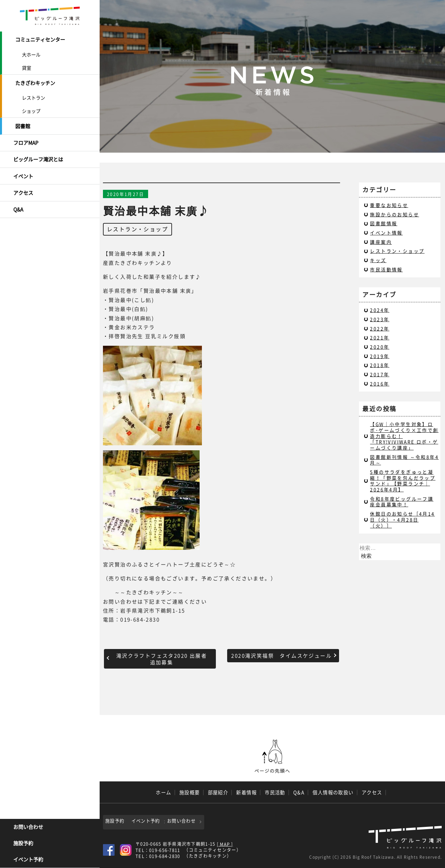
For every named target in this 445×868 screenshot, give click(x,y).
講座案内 (381, 242)
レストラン (34, 97)
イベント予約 (28, 860)
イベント (23, 175)
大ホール (31, 54)
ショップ (31, 110)
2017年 (380, 374)
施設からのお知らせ (395, 214)
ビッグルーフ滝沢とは (38, 158)
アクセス (23, 191)
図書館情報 (384, 223)
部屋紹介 (218, 792)
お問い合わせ (28, 827)
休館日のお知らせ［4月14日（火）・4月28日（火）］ (402, 519)
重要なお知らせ (389, 205)
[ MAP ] (225, 844)
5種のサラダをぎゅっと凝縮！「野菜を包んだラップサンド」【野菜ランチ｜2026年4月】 (403, 481)
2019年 (380, 356)
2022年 (380, 328)
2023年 (380, 319)
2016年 (380, 384)
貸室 (27, 67)
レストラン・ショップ (137, 229)
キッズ (378, 260)
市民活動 (275, 792)
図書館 (23, 125)
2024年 (380, 310)
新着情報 (246, 792)
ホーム (163, 792)
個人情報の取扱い (333, 792)
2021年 (380, 337)
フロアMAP (26, 142)
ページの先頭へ (272, 757)
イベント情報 (386, 233)
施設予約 (23, 843)
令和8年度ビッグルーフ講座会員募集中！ (402, 502)
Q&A (18, 207)
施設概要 (190, 792)
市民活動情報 (386, 269)
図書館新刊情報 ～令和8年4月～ (404, 460)
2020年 (380, 347)
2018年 (380, 365)
